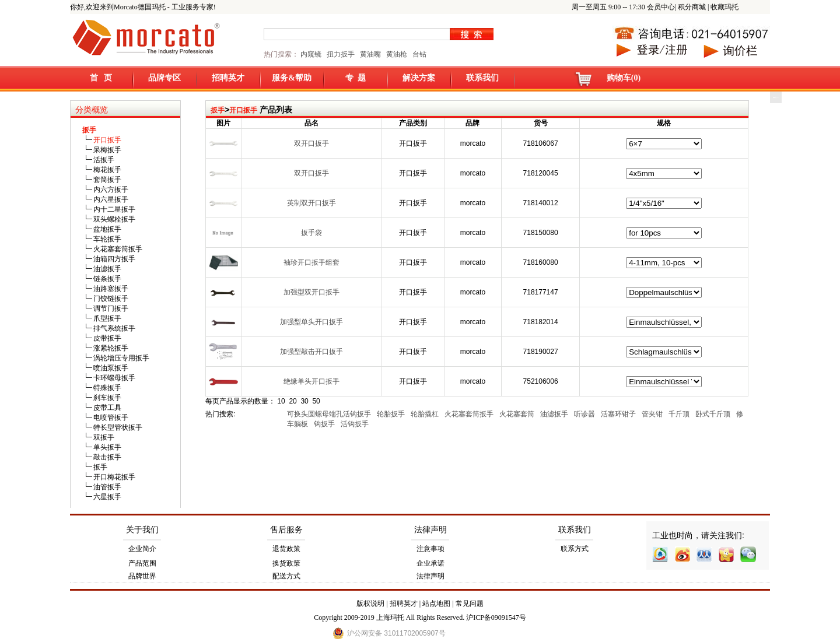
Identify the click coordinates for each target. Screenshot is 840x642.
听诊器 (585, 414)
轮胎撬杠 (426, 414)
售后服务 (286, 530)
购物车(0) (624, 78)
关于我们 (142, 530)
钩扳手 (325, 424)
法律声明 (430, 530)
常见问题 (470, 604)
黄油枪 (397, 54)
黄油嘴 (370, 54)
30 (304, 401)
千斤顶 (680, 414)
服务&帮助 (292, 78)
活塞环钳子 (619, 414)
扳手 (218, 110)
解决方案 (419, 78)
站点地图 (436, 604)
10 (281, 401)
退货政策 (286, 549)
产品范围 (142, 563)
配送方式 (286, 576)
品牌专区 (164, 78)
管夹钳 (653, 414)
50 (316, 401)
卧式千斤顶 (714, 414)
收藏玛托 (724, 7)
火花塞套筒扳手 (470, 414)
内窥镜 (311, 54)
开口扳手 (243, 110)
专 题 (356, 78)
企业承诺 (430, 563)
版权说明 (370, 604)
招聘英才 (228, 78)
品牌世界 (142, 576)
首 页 (101, 78)
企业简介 (142, 549)
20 (293, 401)
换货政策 (286, 563)
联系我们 (482, 78)
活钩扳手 (356, 424)
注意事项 (430, 549)
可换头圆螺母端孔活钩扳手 (330, 414)
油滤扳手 (555, 414)
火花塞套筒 (518, 414)
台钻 (419, 54)
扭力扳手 (341, 54)
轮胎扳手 (392, 414)
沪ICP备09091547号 (496, 618)
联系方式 (575, 549)
